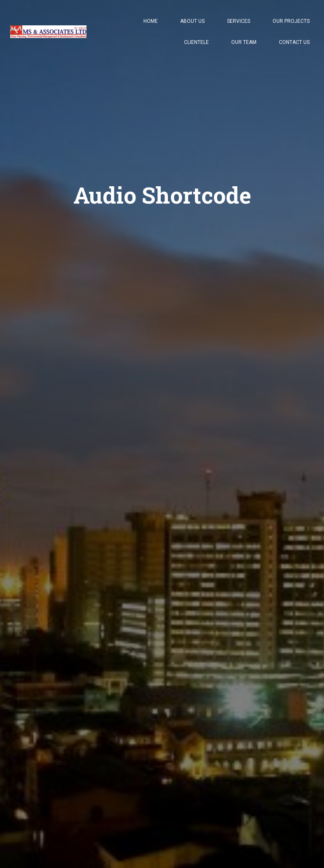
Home (151, 21)
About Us (192, 21)
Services (239, 21)
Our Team (244, 42)
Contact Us (294, 42)
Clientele (196, 42)
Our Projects (291, 21)
